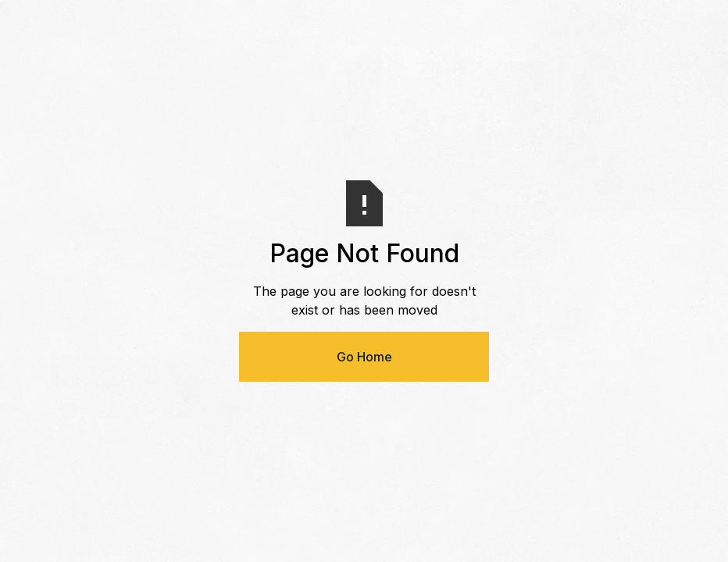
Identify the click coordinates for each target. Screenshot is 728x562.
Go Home (364, 357)
